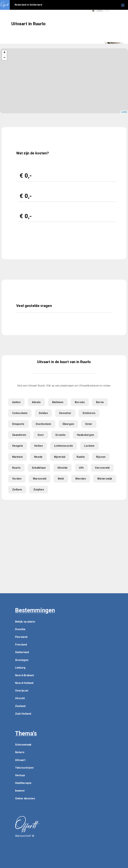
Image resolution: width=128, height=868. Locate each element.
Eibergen (68, 424)
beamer (20, 791)
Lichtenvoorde (64, 446)
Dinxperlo (18, 424)
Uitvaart (20, 760)
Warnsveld (40, 479)
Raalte (81, 457)
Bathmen (58, 402)
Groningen (22, 660)
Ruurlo (16, 468)
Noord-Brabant (25, 675)
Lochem (89, 446)
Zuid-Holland (23, 714)
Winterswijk (105, 479)
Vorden (17, 479)
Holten (39, 446)
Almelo (36, 402)
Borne (100, 402)
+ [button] (5, 53)
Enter (89, 424)
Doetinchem (44, 424)
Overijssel (22, 691)
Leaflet (124, 112)
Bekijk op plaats (25, 622)
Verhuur (20, 775)
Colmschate (20, 413)
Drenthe (20, 629)
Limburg (20, 668)
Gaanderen (19, 435)
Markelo (17, 457)
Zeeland (20, 706)
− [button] (5, 58)
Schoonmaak (23, 745)
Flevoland (21, 637)
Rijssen (101, 457)
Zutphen (39, 490)
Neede (38, 457)
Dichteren (89, 413)
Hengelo (18, 446)
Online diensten (25, 798)
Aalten (16, 402)
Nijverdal (60, 457)
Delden (43, 413)
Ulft (81, 468)
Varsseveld (102, 468)
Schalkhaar (39, 468)
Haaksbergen (85, 435)
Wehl (61, 479)
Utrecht (20, 698)
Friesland (21, 645)
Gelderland (22, 652)
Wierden (81, 479)
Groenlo (60, 435)
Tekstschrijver (25, 768)
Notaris (20, 752)
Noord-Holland (24, 683)
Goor (41, 435)
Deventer (65, 413)
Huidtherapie (23, 783)
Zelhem (17, 490)
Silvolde (62, 468)
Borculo (80, 402)
